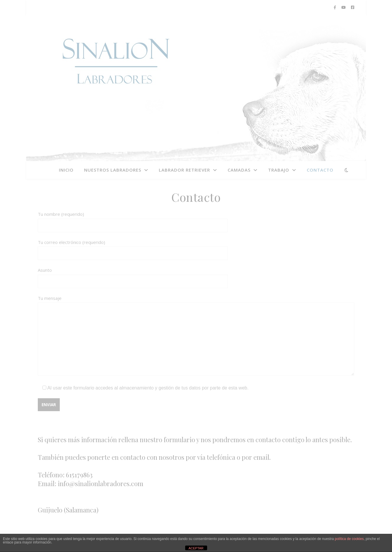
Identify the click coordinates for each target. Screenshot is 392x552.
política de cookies (349, 539)
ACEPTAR (196, 548)
